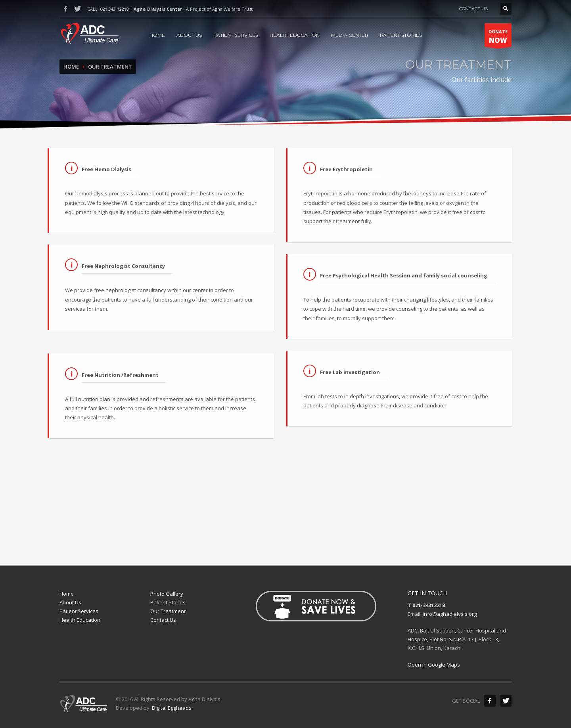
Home (71, 67)
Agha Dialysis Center (158, 9)
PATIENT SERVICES (236, 35)
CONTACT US (473, 9)
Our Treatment (168, 611)
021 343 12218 (114, 9)
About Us (70, 602)
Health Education (80, 620)
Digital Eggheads (172, 708)
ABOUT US (189, 35)
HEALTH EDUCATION (295, 35)
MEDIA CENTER (350, 35)
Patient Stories (168, 602)
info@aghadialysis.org (450, 614)
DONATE (498, 38)
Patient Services (79, 611)
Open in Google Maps (434, 665)
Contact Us (163, 620)
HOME (157, 35)
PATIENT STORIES (401, 35)
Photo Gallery (167, 594)
